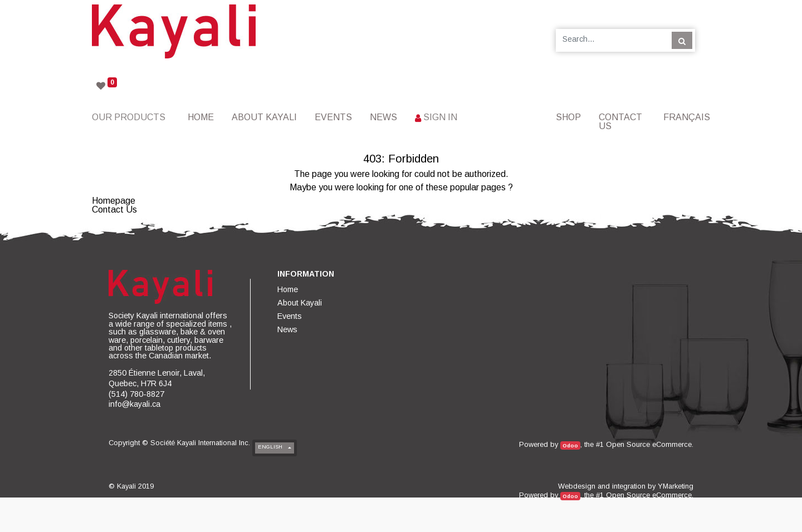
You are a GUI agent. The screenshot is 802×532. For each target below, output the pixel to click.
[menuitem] (201, 117)
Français (687, 117)
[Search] (682, 40)
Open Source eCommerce (649, 444)
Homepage (114, 201)
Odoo (570, 445)
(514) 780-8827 (136, 394)
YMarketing (676, 486)
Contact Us (114, 210)
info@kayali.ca (135, 404)
